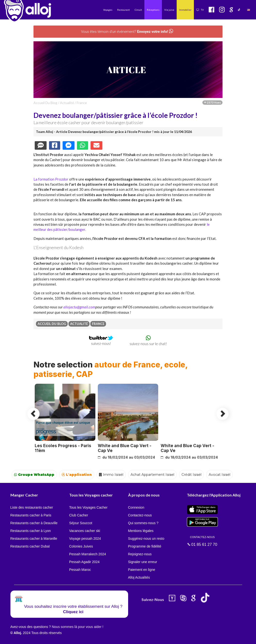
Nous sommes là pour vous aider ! (77, 627)
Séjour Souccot (81, 523)
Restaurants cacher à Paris (31, 515)
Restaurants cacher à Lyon (31, 531)
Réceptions (153, 10)
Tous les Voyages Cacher (88, 507)
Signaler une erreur (143, 562)
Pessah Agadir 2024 (84, 562)
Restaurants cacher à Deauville (34, 523)
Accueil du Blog (45, 103)
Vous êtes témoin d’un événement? (127, 31)
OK (107, 637)
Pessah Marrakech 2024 (88, 554)
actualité (67, 103)
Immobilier (185, 10)
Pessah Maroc (80, 570)
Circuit (138, 10)
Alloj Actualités (139, 577)
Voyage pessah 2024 (85, 539)
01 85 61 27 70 (202, 541)
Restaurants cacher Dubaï (30, 546)
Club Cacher (79, 515)
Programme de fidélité (145, 546)
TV (200, 10)
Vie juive (169, 10)
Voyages (108, 10)
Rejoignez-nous (140, 554)
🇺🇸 (248, 10)
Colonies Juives (81, 546)
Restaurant (124, 10)
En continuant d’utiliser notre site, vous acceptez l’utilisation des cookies (52, 637)
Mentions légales (141, 531)
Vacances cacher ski (85, 531)
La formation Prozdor (51, 179)
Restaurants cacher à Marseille (34, 539)
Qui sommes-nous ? (143, 523)
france (82, 103)
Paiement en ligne (142, 570)
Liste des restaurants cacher (32, 507)
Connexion (136, 507)
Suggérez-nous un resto (146, 539)
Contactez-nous (140, 515)
